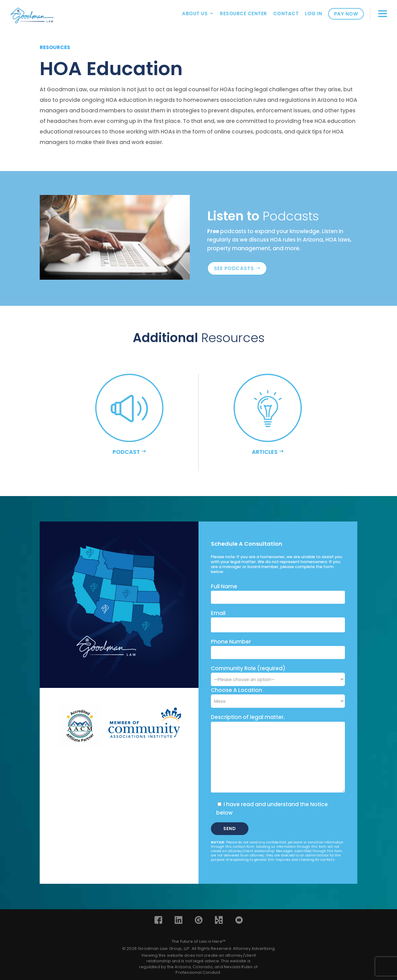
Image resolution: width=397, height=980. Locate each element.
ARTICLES (265, 452)
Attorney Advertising (254, 948)
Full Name (224, 586)
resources (55, 47)
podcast (126, 452)
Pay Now (346, 14)
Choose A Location (236, 690)
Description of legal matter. (248, 717)
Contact (286, 14)
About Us (195, 14)
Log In (313, 14)
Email (218, 613)
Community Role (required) (278, 674)
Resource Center (243, 14)
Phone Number (231, 642)
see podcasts (234, 268)
